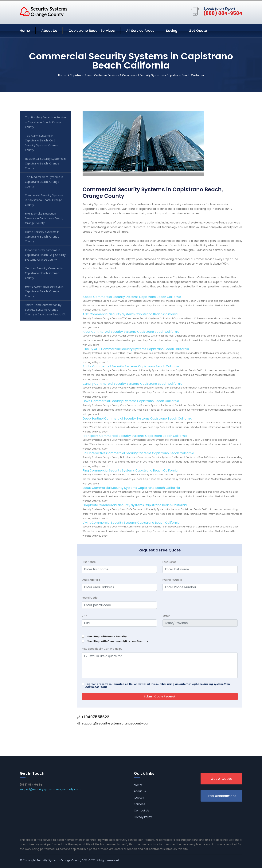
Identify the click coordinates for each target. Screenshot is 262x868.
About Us (49, 31)
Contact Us (141, 811)
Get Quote (198, 31)
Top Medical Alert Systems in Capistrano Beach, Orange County (44, 182)
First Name (89, 562)
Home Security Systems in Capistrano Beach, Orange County (42, 236)
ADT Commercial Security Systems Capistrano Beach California (130, 314)
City (84, 616)
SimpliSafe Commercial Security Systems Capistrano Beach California (135, 505)
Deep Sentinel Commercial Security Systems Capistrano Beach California (137, 418)
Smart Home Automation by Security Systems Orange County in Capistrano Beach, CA (45, 310)
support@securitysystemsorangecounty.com (116, 723)
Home (25, 31)
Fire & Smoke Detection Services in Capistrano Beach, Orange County (44, 218)
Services (139, 804)
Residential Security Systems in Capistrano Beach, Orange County (45, 163)
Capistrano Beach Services (92, 31)
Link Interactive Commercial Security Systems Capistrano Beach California (138, 453)
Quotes (139, 798)
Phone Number (172, 580)
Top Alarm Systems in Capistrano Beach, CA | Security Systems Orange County (42, 143)
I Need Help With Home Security (106, 636)
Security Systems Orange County (59, 860)
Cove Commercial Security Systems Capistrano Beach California (131, 401)
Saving (172, 31)
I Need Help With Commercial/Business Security (117, 641)
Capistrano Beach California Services (94, 75)
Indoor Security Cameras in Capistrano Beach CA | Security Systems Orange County (45, 255)
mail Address (91, 580)
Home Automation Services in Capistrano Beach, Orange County (44, 291)
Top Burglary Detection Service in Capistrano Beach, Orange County (45, 122)
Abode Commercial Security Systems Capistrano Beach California (132, 297)
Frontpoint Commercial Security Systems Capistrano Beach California (135, 436)
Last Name (170, 562)
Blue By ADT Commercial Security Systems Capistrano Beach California (136, 349)
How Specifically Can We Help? (102, 649)
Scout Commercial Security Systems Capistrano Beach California (131, 488)
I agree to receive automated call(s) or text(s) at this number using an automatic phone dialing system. (158, 685)
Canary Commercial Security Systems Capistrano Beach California (132, 384)
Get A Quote (221, 779)
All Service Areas (140, 31)
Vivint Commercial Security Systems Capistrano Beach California (131, 523)
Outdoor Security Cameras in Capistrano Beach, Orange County (44, 273)
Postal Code (90, 598)
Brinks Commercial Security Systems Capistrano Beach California (131, 366)
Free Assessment (221, 796)
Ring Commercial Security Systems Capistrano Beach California (130, 470)
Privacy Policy (143, 817)
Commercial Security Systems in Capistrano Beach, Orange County (44, 200)
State (166, 616)
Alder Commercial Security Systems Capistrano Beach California (131, 332)
